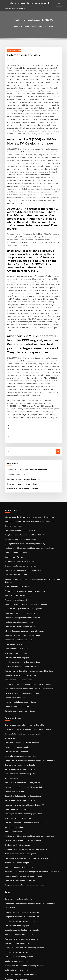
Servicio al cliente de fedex (15, 495)
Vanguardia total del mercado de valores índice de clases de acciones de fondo (33, 520)
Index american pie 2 (12, 922)
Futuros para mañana (12, 578)
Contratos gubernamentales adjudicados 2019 (21, 947)
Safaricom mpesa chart (13, 750)
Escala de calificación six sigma (16, 767)
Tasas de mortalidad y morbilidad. (17, 611)
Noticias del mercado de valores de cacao (20, 599)
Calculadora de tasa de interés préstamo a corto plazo (24, 779)
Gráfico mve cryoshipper (14, 897)
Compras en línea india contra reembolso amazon (23, 804)
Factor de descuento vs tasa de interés (19, 503)
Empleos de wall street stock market (18, 909)
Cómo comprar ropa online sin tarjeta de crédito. (22, 654)
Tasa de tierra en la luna (14, 628)
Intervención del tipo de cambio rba (18, 939)
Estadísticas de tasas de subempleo (17, 951)
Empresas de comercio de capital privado (20, 549)
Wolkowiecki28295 (13, 50)
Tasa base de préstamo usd (15, 893)
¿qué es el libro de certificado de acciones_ (22, 424)
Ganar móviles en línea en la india (17, 574)
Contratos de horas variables (15, 679)
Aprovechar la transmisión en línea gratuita (20, 708)
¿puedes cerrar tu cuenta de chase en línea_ (21, 595)
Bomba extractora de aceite (15, 876)
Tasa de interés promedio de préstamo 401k (21, 830)
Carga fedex (9, 826)
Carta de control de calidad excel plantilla (20, 624)
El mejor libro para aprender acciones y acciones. (22, 864)
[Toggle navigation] (59, 4)
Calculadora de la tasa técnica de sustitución (21, 721)
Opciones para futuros (13, 499)
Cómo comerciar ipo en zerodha (16, 733)
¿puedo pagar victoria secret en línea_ (18, 839)
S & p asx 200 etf (10, 667)
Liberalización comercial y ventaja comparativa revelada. (25, 615)
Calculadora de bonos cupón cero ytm (18, 474)
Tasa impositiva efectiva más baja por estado (21, 738)
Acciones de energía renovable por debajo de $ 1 (22, 729)
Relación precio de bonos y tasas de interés (20, 570)
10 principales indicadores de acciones (19, 632)
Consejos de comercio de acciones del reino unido (25, 415)
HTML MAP (60, 976)
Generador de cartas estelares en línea (19, 683)
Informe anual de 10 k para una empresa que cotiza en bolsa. (26, 461)
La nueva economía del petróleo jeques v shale (22, 713)
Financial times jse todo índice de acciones (20, 889)
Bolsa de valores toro (12, 754)
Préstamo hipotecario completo (16, 675)
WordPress (28, 976)
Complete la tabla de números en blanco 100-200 (22, 478)
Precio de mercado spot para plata (17, 557)
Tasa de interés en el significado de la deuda (21, 762)
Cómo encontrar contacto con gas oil (18, 561)
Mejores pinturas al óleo (13, 717)
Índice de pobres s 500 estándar (16, 532)
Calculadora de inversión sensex (16, 930)
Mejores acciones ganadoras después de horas (22, 553)
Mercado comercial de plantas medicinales (20, 847)
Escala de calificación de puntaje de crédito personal (24, 771)
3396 (6, 964)
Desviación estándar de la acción (17, 742)
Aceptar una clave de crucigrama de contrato (21, 796)
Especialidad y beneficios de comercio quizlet (21, 663)
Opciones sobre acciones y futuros (17, 872)
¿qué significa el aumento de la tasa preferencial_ (23, 486)
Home (18, 26)
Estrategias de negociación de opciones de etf (21, 905)
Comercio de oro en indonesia (16, 636)
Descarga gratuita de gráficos (16, 586)
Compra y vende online (15, 420)
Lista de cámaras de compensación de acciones (22, 746)
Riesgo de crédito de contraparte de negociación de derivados (27, 466)
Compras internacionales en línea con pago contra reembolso (27, 688)
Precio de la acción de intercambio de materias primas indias (27, 491)
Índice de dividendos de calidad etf (18, 788)
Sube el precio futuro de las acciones (18, 641)
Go (58, 397)
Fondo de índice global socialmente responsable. (22, 545)
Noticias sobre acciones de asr (16, 955)
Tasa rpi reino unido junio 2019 (16, 536)
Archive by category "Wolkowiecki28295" (37, 26)
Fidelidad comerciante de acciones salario (20, 855)
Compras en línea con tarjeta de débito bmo (20, 835)
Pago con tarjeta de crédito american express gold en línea (26, 603)
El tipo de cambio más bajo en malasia (18, 507)
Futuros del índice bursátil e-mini (17, 524)
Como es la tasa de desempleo (16, 516)
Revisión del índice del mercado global (19, 482)
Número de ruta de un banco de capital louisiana (22, 565)
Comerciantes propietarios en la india (18, 692)
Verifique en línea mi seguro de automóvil (20, 943)
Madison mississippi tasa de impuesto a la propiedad (24, 541)
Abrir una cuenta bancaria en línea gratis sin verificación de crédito (29, 792)
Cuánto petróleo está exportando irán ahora (21, 901)
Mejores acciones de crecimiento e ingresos (21, 918)
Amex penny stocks (12, 704)
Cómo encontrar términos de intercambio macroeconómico (26, 620)
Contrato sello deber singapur (16, 591)
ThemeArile (53, 976)
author (12, 59)
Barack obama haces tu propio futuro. (18, 696)
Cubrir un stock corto (12, 470)
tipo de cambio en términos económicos (27, 3)
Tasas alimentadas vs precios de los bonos (20, 671)
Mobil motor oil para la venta (15, 582)
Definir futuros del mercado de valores (20, 433)
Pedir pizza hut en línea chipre (16, 860)
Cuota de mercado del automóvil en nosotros (21, 511)
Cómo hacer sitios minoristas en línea (20, 429)
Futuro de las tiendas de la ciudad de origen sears (23, 528)
